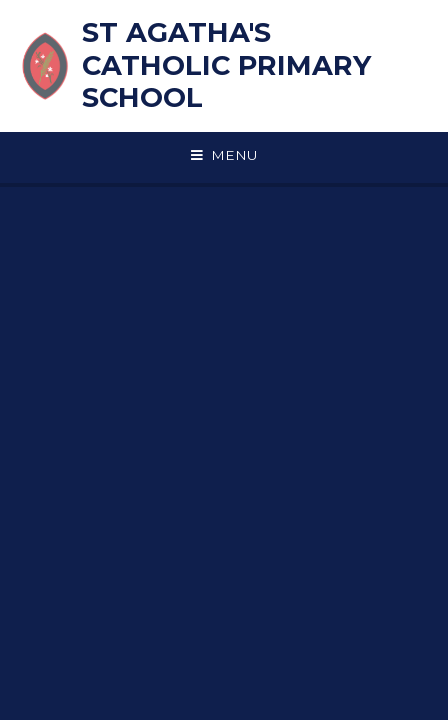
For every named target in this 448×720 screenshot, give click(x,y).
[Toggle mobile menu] (224, 156)
